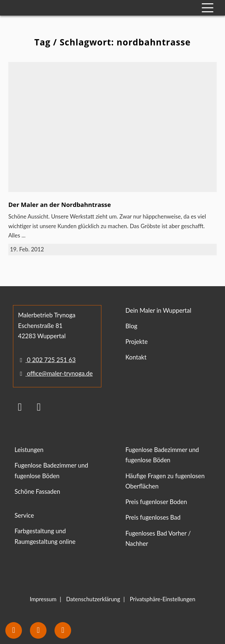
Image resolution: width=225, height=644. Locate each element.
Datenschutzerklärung (93, 599)
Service (24, 515)
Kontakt (136, 357)
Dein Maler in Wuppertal (158, 310)
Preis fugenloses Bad (153, 517)
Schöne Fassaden (37, 491)
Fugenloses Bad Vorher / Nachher (158, 538)
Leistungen (29, 450)
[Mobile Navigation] (208, 8)
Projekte (136, 342)
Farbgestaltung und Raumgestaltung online (45, 536)
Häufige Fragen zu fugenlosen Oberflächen (165, 481)
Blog (131, 326)
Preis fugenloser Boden (156, 502)
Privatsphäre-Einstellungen (162, 599)
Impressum (43, 599)
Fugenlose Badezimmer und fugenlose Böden (52, 470)
